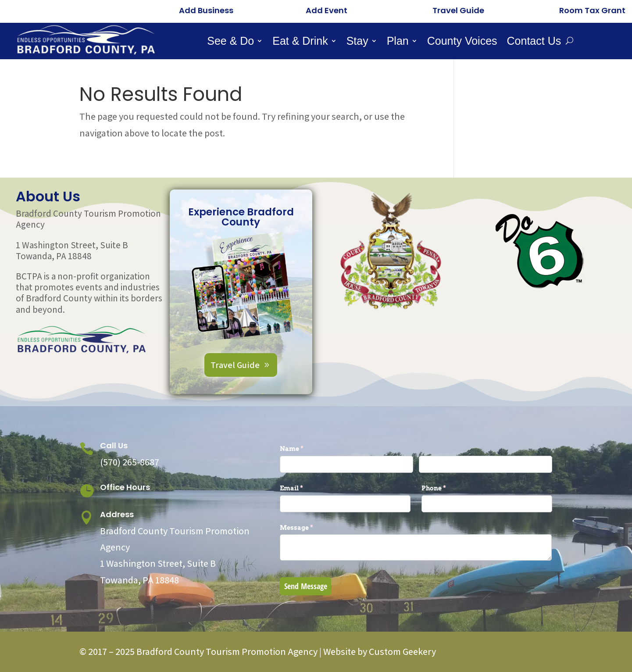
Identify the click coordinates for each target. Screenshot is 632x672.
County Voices (462, 42)
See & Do (230, 42)
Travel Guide (458, 10)
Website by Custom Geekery (379, 651)
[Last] (486, 464)
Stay (357, 42)
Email (306, 488)
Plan (398, 42)
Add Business (206, 10)
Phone (448, 488)
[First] (346, 464)
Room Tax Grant (592, 10)
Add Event (327, 10)
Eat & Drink (300, 42)
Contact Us (534, 42)
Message (311, 528)
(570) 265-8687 (130, 462)
